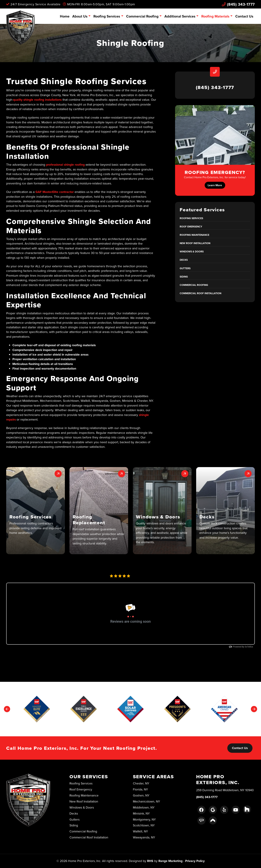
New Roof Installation (195, 243)
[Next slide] (254, 709)
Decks (184, 260)
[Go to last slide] (7, 709)
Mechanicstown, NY (146, 801)
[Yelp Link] (224, 810)
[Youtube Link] (236, 810)
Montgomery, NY (144, 819)
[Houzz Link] (247, 809)
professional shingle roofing (65, 165)
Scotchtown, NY (144, 825)
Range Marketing (170, 861)
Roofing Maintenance (194, 235)
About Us (80, 16)
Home (65, 16)
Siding (184, 277)
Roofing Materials (215, 16)
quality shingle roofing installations (37, 100)
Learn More (215, 185)
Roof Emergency (191, 227)
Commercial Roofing (142, 16)
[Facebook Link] (201, 810)
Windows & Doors (192, 252)
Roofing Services (107, 16)
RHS (150, 861)
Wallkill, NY (140, 831)
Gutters (185, 268)
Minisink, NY (141, 813)
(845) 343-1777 (238, 4)
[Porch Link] (213, 820)
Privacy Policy (195, 861)
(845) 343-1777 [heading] (215, 87)
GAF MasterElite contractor (55, 192)
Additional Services (180, 16)
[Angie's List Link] (201, 821)
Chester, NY (141, 783)
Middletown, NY (144, 807)
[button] (36, 511)
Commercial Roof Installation (200, 293)
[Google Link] (213, 810)
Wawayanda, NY (144, 837)
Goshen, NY (141, 795)
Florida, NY (140, 789)
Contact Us (244, 16)
